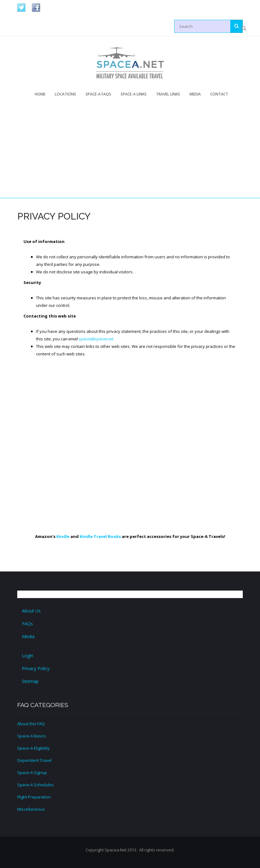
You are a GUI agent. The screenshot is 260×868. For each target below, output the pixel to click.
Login (28, 656)
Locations (65, 94)
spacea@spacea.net (96, 339)
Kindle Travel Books (100, 536)
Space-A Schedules (36, 785)
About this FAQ (31, 724)
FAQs (27, 624)
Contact (219, 94)
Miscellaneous (31, 809)
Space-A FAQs (98, 94)
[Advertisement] (136, 152)
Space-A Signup (32, 772)
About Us (31, 611)
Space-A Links (134, 94)
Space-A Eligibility (34, 748)
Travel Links (168, 94)
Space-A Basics (32, 736)
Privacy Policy (36, 668)
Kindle (63, 536)
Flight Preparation (34, 797)
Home (40, 94)
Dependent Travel (34, 760)
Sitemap (30, 681)
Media (195, 94)
